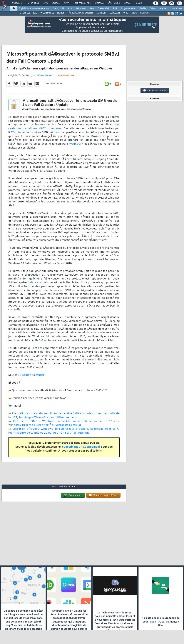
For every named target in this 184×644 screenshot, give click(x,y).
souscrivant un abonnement (81, 447)
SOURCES (102, 13)
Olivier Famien (45, 76)
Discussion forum (155, 91)
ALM (70, 9)
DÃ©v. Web (104, 9)
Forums (17, 3)
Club (139, 3)
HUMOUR (145, 13)
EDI (115, 9)
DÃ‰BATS (115, 13)
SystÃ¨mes (177, 9)
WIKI (126, 13)
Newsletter (83, 3)
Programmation (128, 9)
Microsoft (81, 9)
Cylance (33, 283)
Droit (128, 3)
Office (153, 9)
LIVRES (61, 13)
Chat (67, 3)
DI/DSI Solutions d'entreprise (34, 9)
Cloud (55, 9)
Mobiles (163, 9)
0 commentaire (66, 76)
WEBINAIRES (47, 13)
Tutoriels (33, 3)
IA (63, 9)
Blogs (56, 3)
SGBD (143, 9)
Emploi (100, 3)
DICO (134, 13)
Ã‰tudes (114, 3)
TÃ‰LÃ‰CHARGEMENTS (80, 13)
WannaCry (76, 144)
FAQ (46, 3)
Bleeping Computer (33, 375)
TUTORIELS (24, 13)
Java (92, 9)
